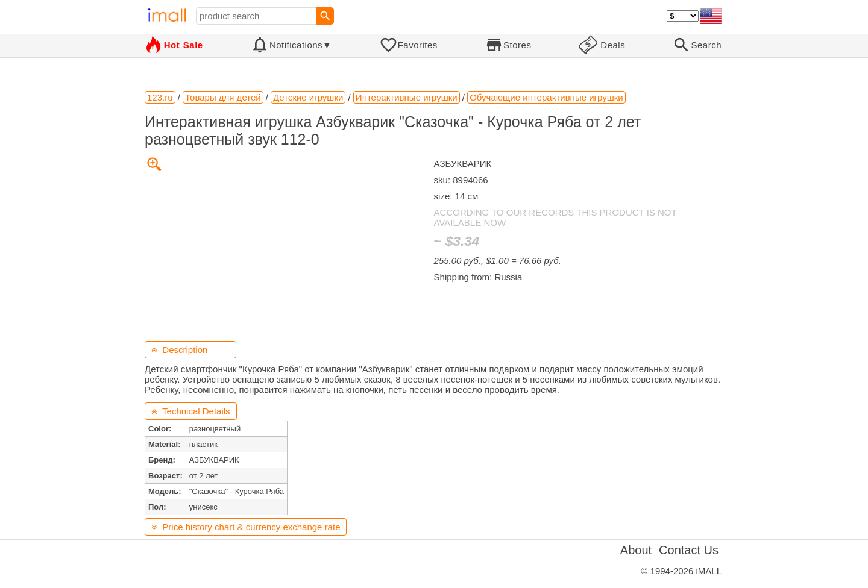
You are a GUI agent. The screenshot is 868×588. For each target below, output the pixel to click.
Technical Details (191, 411)
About (636, 550)
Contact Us (689, 550)
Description (179, 350)
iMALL (709, 571)
